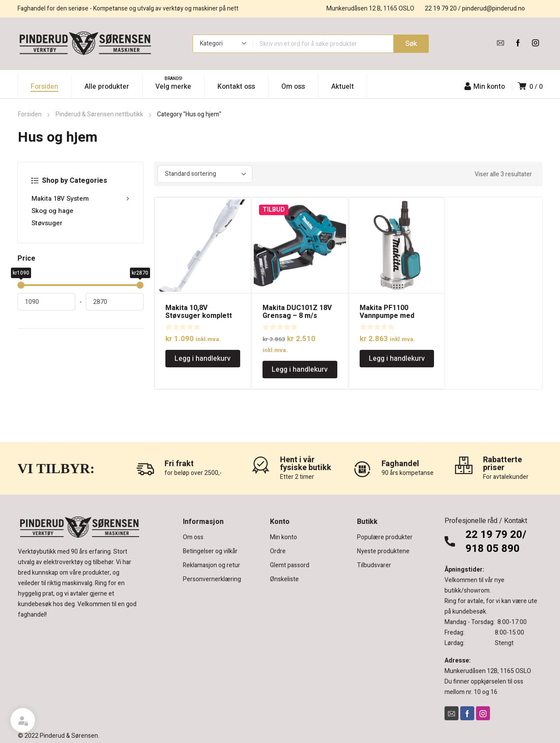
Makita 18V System (80, 199)
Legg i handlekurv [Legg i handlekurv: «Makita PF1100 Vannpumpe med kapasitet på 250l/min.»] (397, 359)
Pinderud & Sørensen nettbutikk (99, 114)
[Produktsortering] (205, 174)
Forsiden (30, 114)
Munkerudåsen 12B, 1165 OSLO (488, 671)
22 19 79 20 (441, 9)
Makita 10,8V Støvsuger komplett (199, 312)
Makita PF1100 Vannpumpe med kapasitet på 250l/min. (396, 316)
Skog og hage (52, 211)
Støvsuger (47, 223)
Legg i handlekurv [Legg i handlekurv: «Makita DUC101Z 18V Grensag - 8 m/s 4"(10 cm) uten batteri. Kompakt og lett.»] (300, 370)
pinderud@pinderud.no (493, 9)
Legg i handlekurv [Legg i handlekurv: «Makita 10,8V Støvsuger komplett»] (203, 359)
